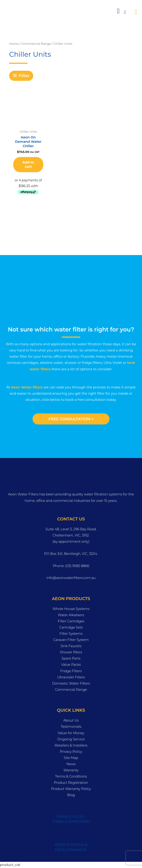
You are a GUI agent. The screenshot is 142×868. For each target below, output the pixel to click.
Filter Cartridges (71, 621)
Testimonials (71, 727)
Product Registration (71, 783)
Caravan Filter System (71, 640)
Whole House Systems (71, 609)
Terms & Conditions (71, 776)
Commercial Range (36, 44)
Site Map (71, 758)
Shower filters (71, 652)
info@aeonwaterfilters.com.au (71, 578)
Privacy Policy (71, 752)
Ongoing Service (71, 739)
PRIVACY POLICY (71, 817)
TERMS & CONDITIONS (71, 822)
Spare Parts (71, 658)
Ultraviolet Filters (71, 677)
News (71, 764)
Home (14, 44)
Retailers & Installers (71, 745)
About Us (71, 720)
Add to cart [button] (28, 164)
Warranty (71, 770)
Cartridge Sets (71, 627)
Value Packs (71, 665)
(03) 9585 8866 (77, 566)
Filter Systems (71, 634)
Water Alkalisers (71, 615)
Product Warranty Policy (71, 789)
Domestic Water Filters (71, 683)
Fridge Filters (71, 671)
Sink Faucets (71, 646)
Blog (71, 795)
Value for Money (71, 733)
